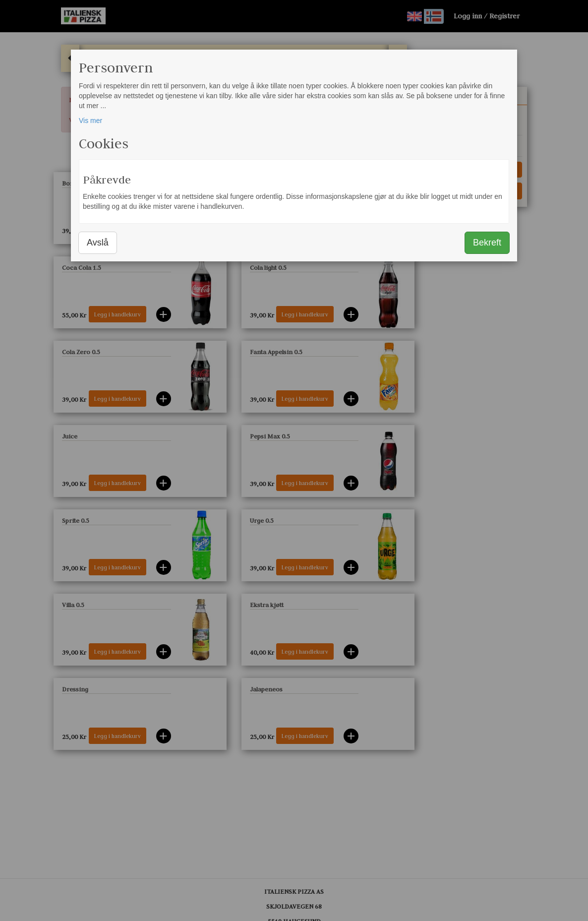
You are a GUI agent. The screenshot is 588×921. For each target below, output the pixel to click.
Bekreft (487, 243)
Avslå (98, 243)
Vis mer (90, 121)
